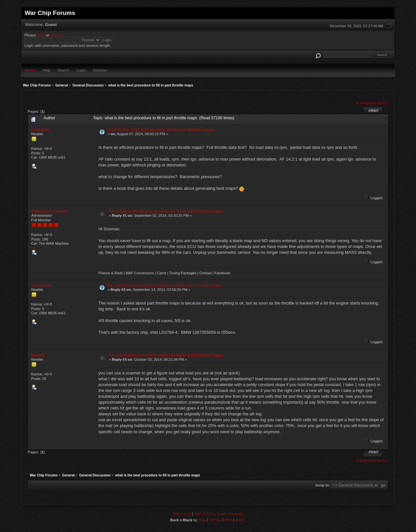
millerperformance (50, 211)
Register (100, 70)
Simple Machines (230, 514)
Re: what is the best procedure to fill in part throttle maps (166, 211)
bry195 (38, 355)
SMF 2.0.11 (182, 514)
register (57, 35)
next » (383, 103)
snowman (41, 130)
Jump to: (322, 485)
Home (30, 70)
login (41, 35)
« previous (366, 103)
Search (64, 70)
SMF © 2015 (204, 514)
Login (81, 70)
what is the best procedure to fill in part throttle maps (161, 130)
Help (46, 70)
